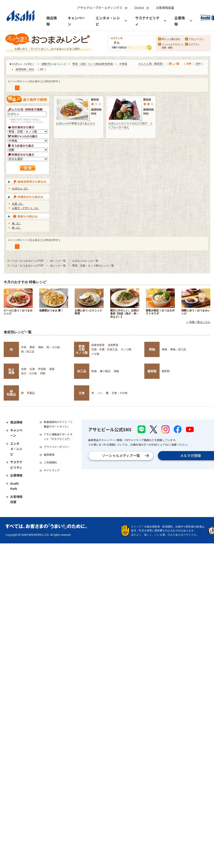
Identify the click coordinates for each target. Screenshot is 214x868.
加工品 (82, 371)
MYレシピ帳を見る (171, 39)
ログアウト (194, 44)
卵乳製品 (11, 393)
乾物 (94, 371)
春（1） (17, 223)
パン (100, 393)
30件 (198, 64)
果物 (152, 349)
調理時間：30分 (25, 69)
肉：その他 (53, 347)
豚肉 (32, 347)
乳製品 (31, 393)
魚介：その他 (29, 373)
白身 (32, 369)
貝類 (43, 373)
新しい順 (174, 64)
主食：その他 (120, 393)
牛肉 (24, 347)
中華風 (123, 64)
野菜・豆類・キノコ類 (86, 64)
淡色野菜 (113, 345)
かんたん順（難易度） (152, 64)
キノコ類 (126, 349)
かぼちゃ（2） (21, 189)
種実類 (152, 371)
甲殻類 (42, 369)
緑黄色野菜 (106, 64)
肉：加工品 (28, 352)
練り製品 (105, 371)
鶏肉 (41, 347)
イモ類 (95, 354)
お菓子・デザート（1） (26, 208)
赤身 (24, 369)
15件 (189, 64)
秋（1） (17, 228)
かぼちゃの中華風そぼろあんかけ (76, 123)
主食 (82, 393)
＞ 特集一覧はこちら (198, 322)
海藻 (52, 369)
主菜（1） (18, 204)
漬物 (116, 371)
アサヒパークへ (196, 39)
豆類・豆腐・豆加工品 (104, 349)
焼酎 (44, 64)
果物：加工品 (178, 349)
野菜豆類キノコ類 (82, 350)
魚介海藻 (11, 371)
